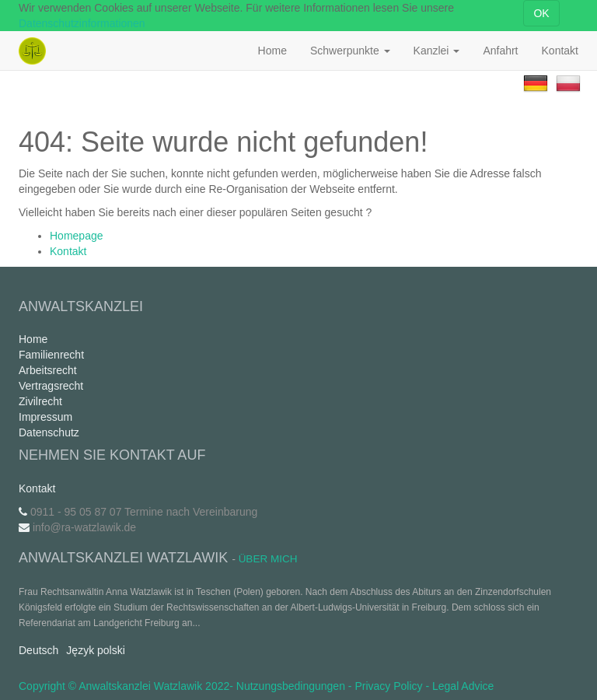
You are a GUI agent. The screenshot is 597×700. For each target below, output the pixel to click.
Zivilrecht (40, 401)
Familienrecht (51, 355)
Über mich (268, 559)
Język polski (95, 650)
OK (541, 13)
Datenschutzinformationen (82, 23)
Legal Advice (463, 686)
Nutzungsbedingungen (291, 686)
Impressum (45, 417)
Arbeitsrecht (48, 370)
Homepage (77, 236)
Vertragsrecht (51, 386)
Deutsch (38, 650)
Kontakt (68, 251)
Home (33, 339)
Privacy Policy (388, 686)
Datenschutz (49, 432)
